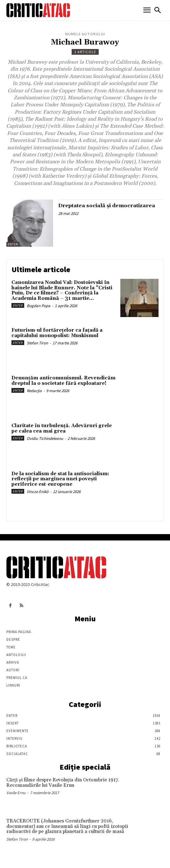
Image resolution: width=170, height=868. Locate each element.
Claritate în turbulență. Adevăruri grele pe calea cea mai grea (62, 428)
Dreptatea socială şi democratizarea (107, 206)
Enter (13, 244)
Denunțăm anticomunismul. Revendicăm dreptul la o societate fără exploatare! (64, 381)
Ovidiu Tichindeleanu (45, 438)
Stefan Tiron (37, 343)
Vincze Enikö (38, 492)
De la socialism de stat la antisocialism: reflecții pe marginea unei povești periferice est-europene (60, 479)
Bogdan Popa (39, 306)
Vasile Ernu (16, 793)
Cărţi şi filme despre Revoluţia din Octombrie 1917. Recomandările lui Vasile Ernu (63, 783)
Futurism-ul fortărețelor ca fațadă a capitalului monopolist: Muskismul (57, 333)
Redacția (34, 391)
